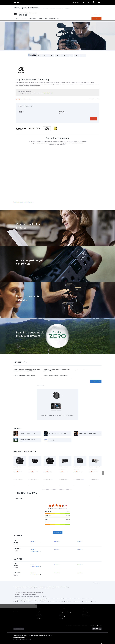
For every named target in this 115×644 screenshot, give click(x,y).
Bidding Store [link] (39, 618)
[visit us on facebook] (94, 629)
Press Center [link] (85, 614)
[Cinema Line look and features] (27, 433)
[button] (32, 55)
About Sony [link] (91, 625)
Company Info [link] (98, 625)
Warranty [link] (61, 614)
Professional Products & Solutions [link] (74, 625)
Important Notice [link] (86, 616)
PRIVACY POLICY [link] (49, 636)
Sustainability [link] (85, 612)
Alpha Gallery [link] (62, 616)
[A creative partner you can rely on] (58, 433)
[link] (17, 2)
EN (22, 629)
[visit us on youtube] (97, 629)
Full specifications (96, 381)
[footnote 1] (34, 106)
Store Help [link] (39, 614)
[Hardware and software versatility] (88, 433)
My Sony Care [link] (62, 618)
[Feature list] (58, 440)
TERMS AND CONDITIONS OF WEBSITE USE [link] (22, 636)
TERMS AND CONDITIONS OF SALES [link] (38, 636)
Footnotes (96, 583)
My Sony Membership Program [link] (66, 612)
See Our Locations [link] (17, 612)
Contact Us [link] (85, 625)
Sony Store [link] (39, 612)
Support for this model (96, 15)
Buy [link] (96, 18)
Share (97, 99)
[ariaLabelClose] (99, 2)
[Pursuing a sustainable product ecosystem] (27, 440)
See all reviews (58, 532)
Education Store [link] (40, 616)
